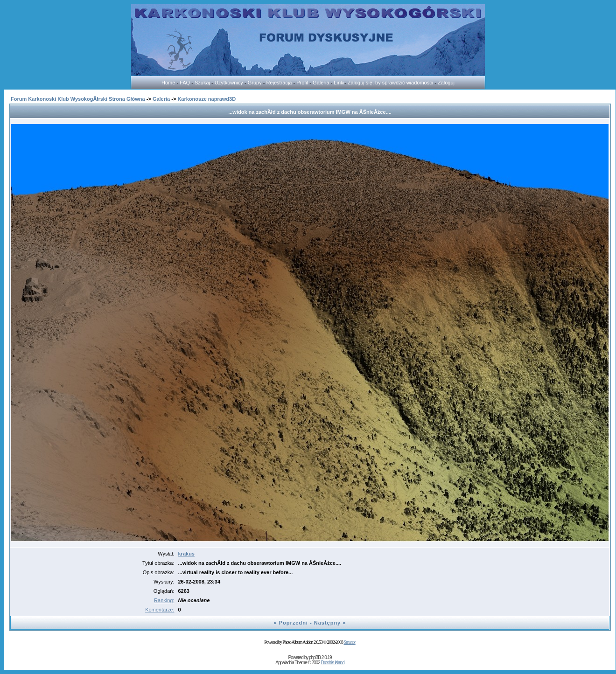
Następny (328, 623)
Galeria (161, 99)
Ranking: (164, 600)
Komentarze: (160, 610)
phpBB (315, 657)
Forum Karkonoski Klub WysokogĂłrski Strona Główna (78, 99)
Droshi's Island (332, 663)
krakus (186, 554)
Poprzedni (294, 623)
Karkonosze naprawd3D (206, 99)
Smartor (349, 642)
